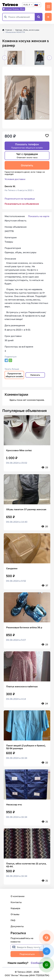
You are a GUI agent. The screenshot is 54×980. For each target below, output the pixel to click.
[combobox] (28, 5)
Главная (7, 30)
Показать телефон (27, 146)
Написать (35, 375)
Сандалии (12, 568)
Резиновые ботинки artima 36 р (24, 627)
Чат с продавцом (27, 156)
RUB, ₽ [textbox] (27, 5)
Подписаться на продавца (20, 199)
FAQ (13, 920)
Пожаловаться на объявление (22, 204)
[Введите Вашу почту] (30, 947)
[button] (5, 58)
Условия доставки (15, 179)
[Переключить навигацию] (48, 7)
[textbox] (37, 5)
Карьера (15, 908)
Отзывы (15, 914)
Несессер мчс (14, 804)
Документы (17, 926)
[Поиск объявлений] (21, 17)
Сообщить (37, 963)
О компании (18, 896)
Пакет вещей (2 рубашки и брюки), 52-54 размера (26, 747)
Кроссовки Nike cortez (19, 450)
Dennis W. (10, 186)
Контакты (16, 902)
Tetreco (10, 5)
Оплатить (27, 165)
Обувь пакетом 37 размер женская (26, 509)
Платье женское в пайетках (22, 686)
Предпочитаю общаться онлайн (14, 375)
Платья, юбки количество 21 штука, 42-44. (26, 865)
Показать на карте (39, 216)
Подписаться (27, 954)
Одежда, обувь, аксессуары (27, 30)
